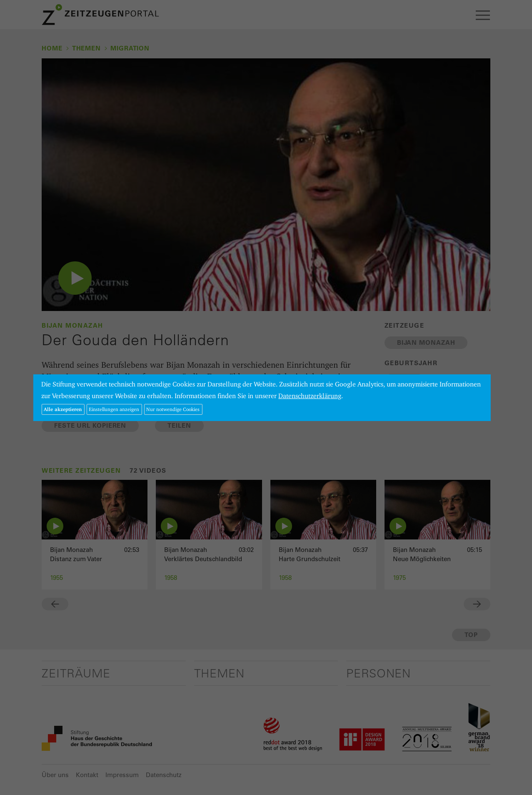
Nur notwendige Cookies (173, 409)
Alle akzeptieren (63, 409)
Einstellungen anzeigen (114, 409)
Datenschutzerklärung (310, 396)
